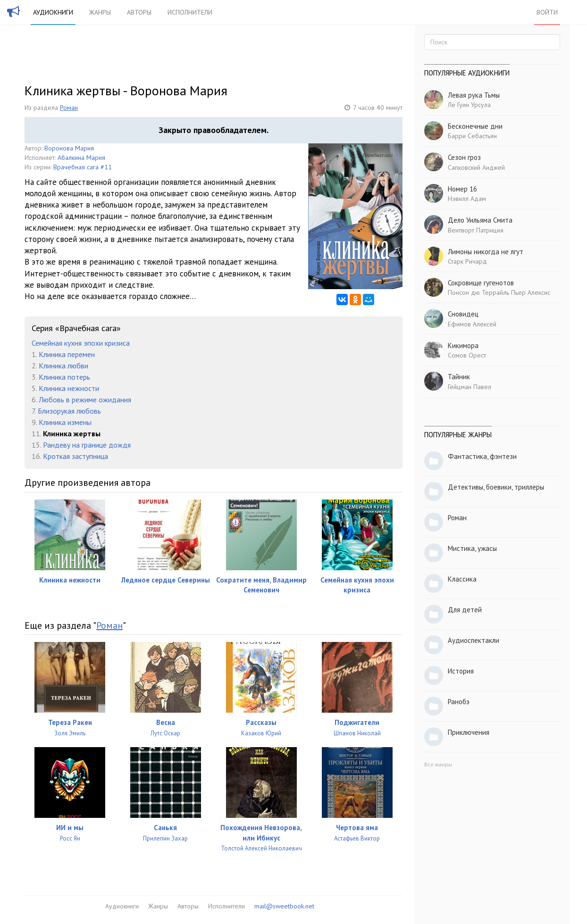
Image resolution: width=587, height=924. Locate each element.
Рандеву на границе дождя (87, 445)
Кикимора (463, 345)
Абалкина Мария (81, 158)
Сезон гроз (464, 157)
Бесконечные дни (475, 126)
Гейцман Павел (470, 387)
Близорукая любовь (69, 411)
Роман (69, 108)
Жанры (100, 12)
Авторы (139, 12)
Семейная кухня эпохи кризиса (81, 343)
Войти (547, 12)
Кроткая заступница (75, 456)
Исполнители (190, 12)
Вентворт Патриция (476, 230)
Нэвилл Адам (467, 199)
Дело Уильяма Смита (480, 220)
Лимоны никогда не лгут (486, 252)
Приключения (469, 732)
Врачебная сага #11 (83, 167)
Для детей (465, 610)
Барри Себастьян (472, 136)
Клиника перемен (67, 354)
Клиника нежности (69, 388)
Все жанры (438, 764)
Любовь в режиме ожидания (85, 400)
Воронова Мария (69, 148)
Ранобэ (459, 702)
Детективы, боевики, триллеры (496, 487)
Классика (462, 579)
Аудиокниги (53, 12)
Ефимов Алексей (472, 324)
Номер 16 (462, 189)
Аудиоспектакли (474, 640)
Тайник (459, 377)
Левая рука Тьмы (474, 95)
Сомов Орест (467, 355)
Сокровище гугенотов (481, 283)
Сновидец (463, 314)
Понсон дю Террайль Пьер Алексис (499, 292)
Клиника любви (63, 366)
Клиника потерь (64, 377)
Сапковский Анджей (476, 167)
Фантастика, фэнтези (482, 456)
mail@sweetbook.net (284, 906)
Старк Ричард (467, 261)
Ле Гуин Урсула (469, 105)
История (461, 671)
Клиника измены (65, 422)
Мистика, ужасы (472, 548)
